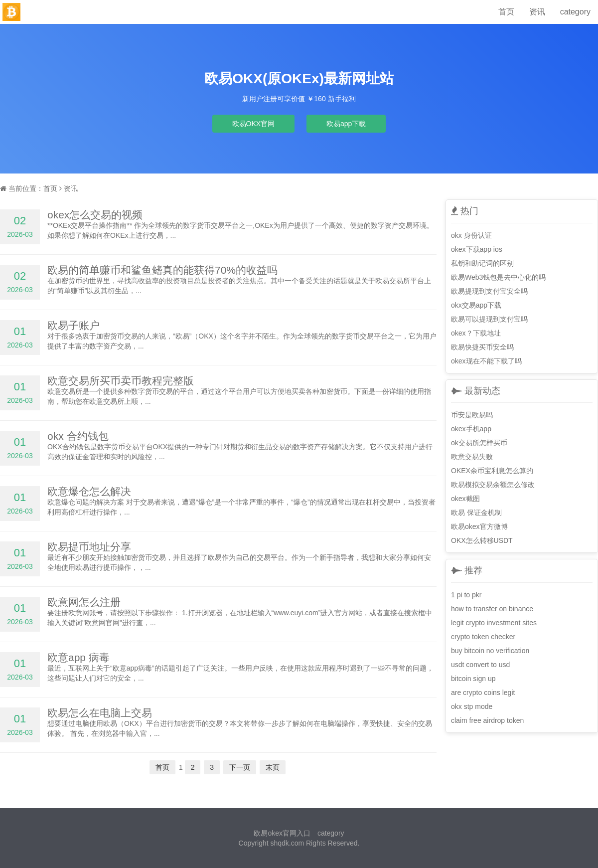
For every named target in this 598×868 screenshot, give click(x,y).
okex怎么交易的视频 (95, 215)
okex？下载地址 (476, 333)
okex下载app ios (477, 249)
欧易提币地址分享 (89, 547)
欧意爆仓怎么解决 (89, 491)
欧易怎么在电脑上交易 (100, 713)
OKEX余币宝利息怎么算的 (492, 471)
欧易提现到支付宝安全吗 (489, 291)
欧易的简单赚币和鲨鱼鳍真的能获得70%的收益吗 (162, 270)
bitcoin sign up (473, 679)
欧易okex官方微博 (479, 526)
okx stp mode (472, 706)
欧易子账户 (74, 325)
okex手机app (471, 429)
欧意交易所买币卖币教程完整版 (121, 381)
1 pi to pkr (466, 595)
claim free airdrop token (487, 720)
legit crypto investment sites (494, 623)
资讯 (537, 12)
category (575, 12)
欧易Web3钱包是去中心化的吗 (498, 277)
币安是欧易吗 (472, 415)
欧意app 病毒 (78, 657)
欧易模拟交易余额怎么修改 (493, 485)
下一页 (240, 767)
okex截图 (465, 499)
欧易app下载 (346, 124)
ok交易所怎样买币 (479, 443)
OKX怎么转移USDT (482, 540)
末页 (273, 767)
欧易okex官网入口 (282, 833)
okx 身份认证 (471, 235)
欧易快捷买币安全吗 (482, 347)
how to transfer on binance (492, 609)
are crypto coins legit (483, 693)
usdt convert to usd (480, 665)
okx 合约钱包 (78, 436)
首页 (506, 12)
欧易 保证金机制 (476, 513)
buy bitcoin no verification (490, 651)
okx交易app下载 (476, 305)
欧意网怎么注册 (84, 602)
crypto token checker (483, 637)
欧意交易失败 (472, 457)
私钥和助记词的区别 (482, 263)
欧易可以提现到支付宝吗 (489, 319)
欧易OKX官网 (254, 124)
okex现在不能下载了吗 (486, 361)
